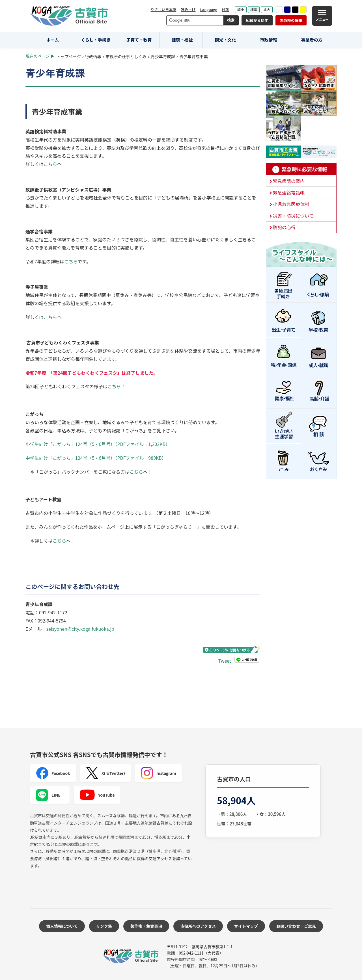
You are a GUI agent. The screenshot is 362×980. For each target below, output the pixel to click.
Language (209, 9)
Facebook (53, 773)
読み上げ (188, 9)
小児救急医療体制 (291, 204)
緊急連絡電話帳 (289, 192)
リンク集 (104, 926)
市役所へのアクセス (198, 926)
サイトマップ (246, 926)
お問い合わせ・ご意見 (296, 926)
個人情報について (62, 926)
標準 (254, 9)
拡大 (267, 9)
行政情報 (93, 56)
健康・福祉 (182, 40)
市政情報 (268, 40)
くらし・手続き (96, 40)
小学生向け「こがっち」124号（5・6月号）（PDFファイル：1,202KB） (98, 444)
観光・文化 (225, 40)
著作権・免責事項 (146, 926)
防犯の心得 (284, 227)
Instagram (158, 773)
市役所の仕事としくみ (126, 56)
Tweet (225, 661)
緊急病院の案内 (289, 181)
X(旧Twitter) (105, 773)
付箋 (225, 9)
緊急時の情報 (291, 20)
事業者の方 (312, 40)
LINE (48, 795)
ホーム (53, 40)
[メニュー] (322, 16)
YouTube (97, 795)
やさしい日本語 (163, 9)
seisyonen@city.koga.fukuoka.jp (80, 629)
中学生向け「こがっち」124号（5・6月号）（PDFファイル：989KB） (96, 458)
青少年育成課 (163, 56)
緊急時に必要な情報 (301, 169)
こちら (50, 164)
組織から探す (257, 20)
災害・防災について (293, 216)
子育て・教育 (139, 40)
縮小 (241, 9)
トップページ (69, 56)
